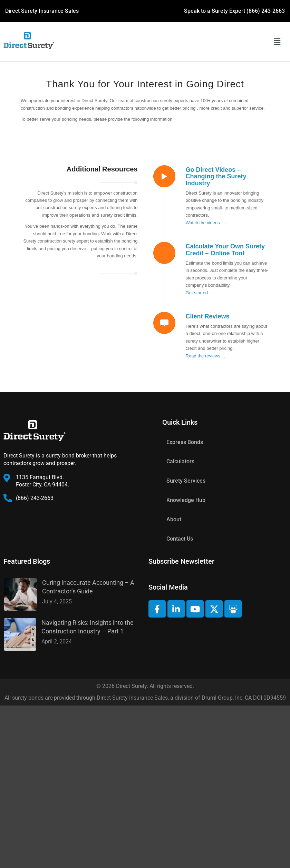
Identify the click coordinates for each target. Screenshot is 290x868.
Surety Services (186, 481)
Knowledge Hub (186, 500)
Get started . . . (201, 293)
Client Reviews (208, 316)
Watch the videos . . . (207, 223)
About (174, 519)
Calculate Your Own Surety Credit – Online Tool (225, 250)
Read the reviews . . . (207, 356)
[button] (277, 42)
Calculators (180, 461)
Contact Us (180, 539)
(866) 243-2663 (266, 11)
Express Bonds (185, 442)
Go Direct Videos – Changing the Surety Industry (216, 177)
